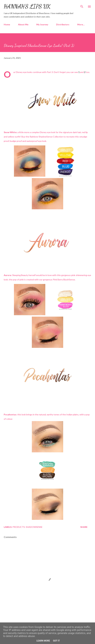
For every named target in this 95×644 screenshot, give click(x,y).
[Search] (82, 6)
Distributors (63, 24)
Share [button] (84, 527)
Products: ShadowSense (28, 527)
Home (7, 24)
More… (81, 24)
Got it (56, 641)
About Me (23, 24)
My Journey (42, 24)
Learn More (43, 641)
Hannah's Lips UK (27, 6)
